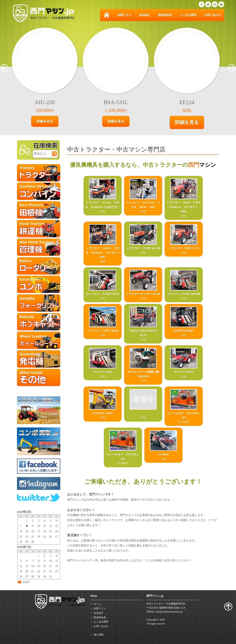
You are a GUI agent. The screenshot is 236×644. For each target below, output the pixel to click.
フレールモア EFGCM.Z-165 (184, 413)
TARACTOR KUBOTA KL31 (143, 331)
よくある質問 (188, 15)
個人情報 (99, 635)
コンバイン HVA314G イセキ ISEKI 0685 (143, 203)
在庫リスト (124, 15)
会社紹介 (145, 15)
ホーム (97, 604)
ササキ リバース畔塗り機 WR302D (143, 372)
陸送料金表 (165, 15)
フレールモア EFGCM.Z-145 (123, 454)
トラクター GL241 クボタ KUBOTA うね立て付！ (102, 203)
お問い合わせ (212, 15)
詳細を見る (45, 121)
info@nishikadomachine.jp (169, 612)
